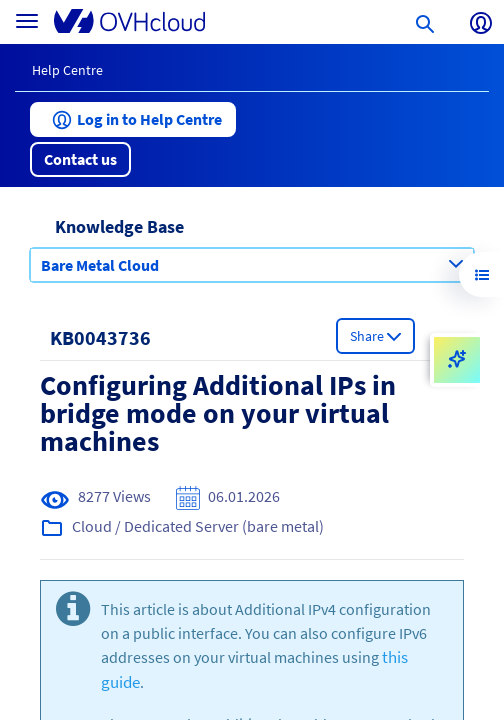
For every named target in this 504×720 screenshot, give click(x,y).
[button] (133, 119)
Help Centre (67, 70)
